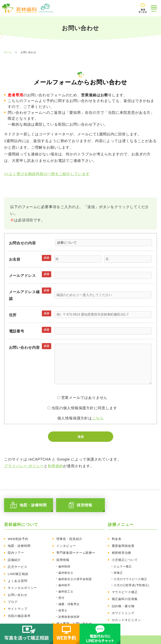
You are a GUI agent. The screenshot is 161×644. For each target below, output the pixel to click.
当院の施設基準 (19, 606)
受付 (61, 591)
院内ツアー (16, 551)
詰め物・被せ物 (123, 597)
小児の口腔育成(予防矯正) (131, 580)
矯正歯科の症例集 (125, 591)
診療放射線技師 (69, 607)
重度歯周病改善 (123, 545)
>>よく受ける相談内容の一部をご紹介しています (47, 174)
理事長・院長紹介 (70, 539)
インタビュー (66, 545)
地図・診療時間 (19, 545)
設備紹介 (14, 557)
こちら (98, 418)
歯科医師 (64, 563)
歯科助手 (64, 580)
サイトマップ (18, 600)
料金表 (117, 539)
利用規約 (56, 466)
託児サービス (18, 563)
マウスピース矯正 (125, 585)
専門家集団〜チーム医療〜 (76, 551)
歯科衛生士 (66, 568)
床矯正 (118, 568)
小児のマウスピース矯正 (130, 574)
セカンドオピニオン (126, 610)
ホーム (8, 52)
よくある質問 (18, 575)
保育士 (63, 602)
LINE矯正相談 (18, 569)
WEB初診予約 (18, 539)
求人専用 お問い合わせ (75, 613)
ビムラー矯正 (122, 563)
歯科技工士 (66, 585)
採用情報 (63, 557)
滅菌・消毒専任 (69, 596)
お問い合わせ (18, 588)
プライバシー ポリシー (24, 466)
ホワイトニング (123, 604)
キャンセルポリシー (23, 582)
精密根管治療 (122, 551)
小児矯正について (125, 557)
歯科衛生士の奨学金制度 (75, 574)
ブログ (13, 594)
